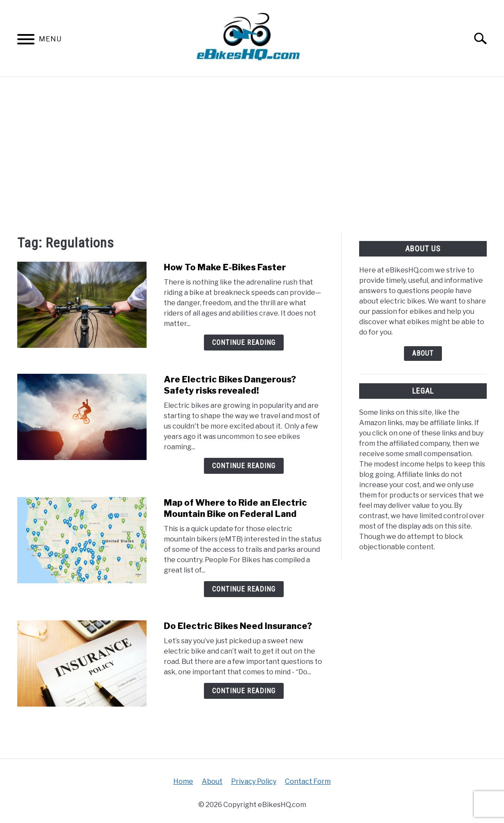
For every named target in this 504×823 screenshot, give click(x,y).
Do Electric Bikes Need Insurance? (238, 626)
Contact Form (308, 781)
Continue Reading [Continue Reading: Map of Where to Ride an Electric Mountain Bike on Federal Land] (244, 589)
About (423, 353)
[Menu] (26, 41)
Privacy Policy (254, 781)
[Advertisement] (252, 155)
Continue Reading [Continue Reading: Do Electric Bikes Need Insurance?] (244, 691)
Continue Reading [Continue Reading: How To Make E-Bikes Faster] (244, 343)
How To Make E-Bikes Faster (225, 267)
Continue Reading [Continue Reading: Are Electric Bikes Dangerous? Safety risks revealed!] (244, 466)
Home (183, 781)
